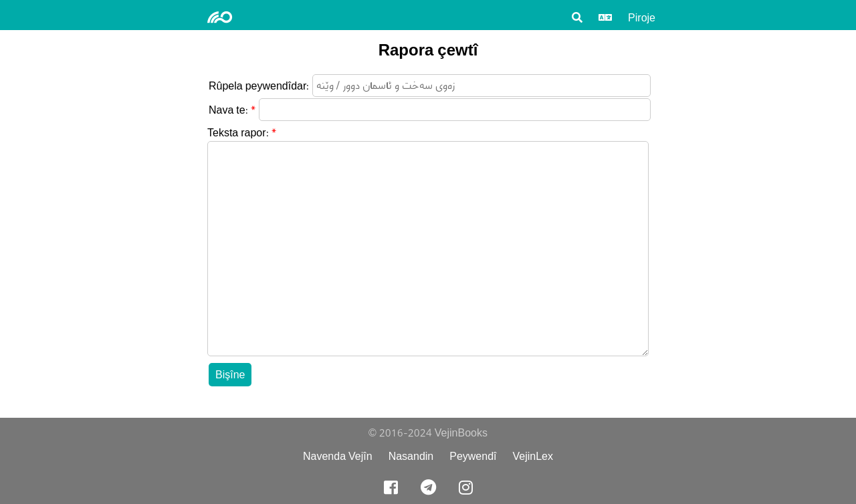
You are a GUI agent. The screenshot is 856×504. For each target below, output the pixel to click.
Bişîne (230, 375)
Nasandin (411, 456)
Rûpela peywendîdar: (259, 86)
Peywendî (473, 456)
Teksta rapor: (238, 133)
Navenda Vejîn (338, 456)
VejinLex (533, 456)
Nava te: (228, 110)
